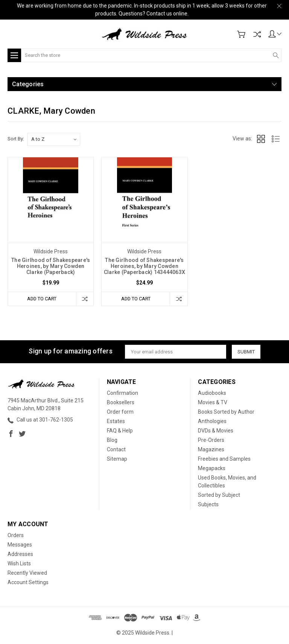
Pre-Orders (211, 440)
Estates (116, 421)
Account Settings (28, 582)
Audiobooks (212, 393)
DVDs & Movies (216, 431)
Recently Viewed (27, 573)
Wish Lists (19, 563)
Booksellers (121, 402)
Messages (20, 545)
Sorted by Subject (219, 495)
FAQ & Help (120, 431)
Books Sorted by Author (226, 412)
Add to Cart (42, 299)
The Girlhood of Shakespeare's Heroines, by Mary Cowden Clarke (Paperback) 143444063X (144, 266)
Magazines (211, 449)
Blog (112, 440)
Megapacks (212, 468)
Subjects (208, 504)
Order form (120, 412)
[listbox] (54, 139)
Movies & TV (213, 402)
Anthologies (212, 421)
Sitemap (117, 459)
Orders (16, 535)
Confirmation (122, 393)
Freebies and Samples (224, 459)
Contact (116, 449)
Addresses (20, 554)
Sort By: (16, 139)
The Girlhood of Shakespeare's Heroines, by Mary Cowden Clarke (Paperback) (51, 266)
